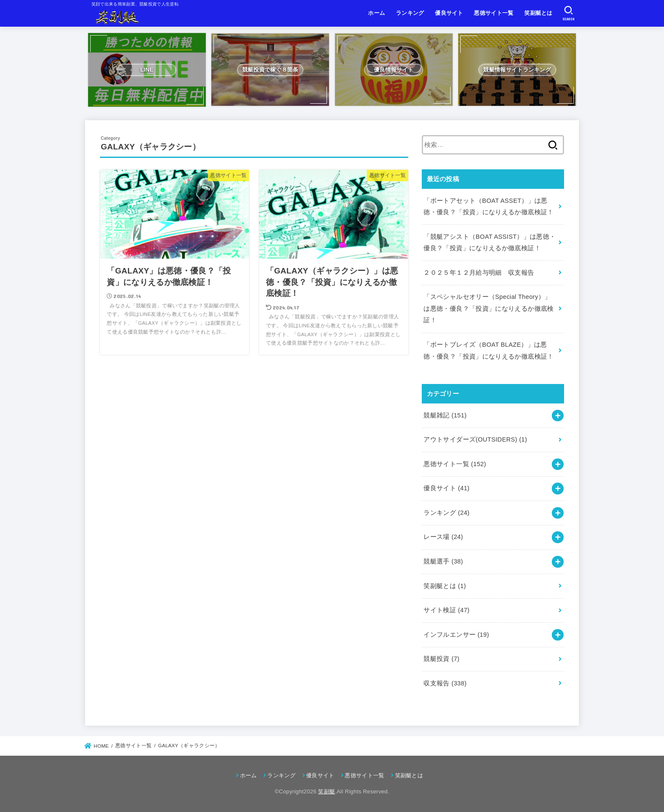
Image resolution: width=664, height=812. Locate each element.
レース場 (443, 537)
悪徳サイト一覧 (494, 13)
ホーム (376, 13)
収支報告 (445, 683)
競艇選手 (443, 561)
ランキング (410, 13)
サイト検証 (446, 610)
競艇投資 (441, 659)
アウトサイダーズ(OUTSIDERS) (475, 439)
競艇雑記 (445, 415)
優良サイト (449, 13)
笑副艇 (326, 791)
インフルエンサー (456, 635)
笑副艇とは (538, 13)
